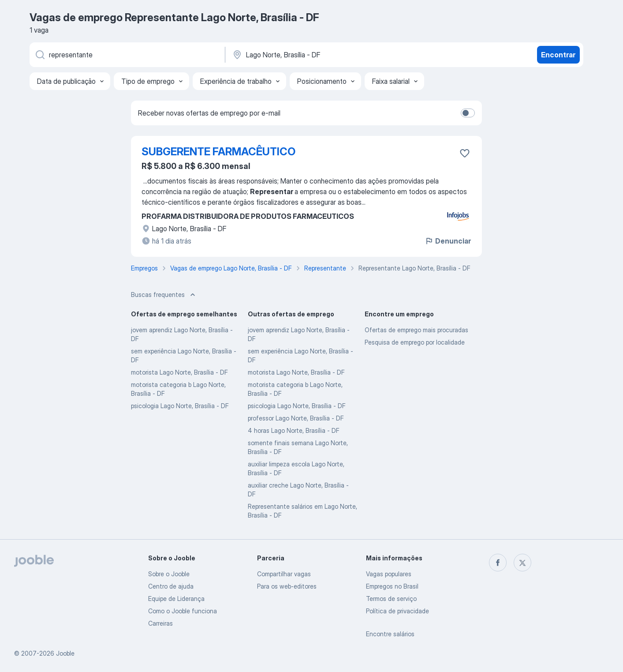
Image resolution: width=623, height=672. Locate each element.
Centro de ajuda (171, 586)
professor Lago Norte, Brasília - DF (296, 418)
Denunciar (448, 241)
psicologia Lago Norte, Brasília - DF (180, 406)
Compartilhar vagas (284, 574)
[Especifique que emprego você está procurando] (127, 55)
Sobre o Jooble (169, 574)
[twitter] (522, 563)
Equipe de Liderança (176, 599)
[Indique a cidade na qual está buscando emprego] (324, 55)
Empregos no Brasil (392, 586)
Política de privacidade (397, 611)
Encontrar (558, 55)
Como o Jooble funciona (183, 611)
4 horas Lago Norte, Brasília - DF (294, 430)
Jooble (65, 653)
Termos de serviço (391, 599)
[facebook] (498, 563)
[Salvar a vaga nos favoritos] (465, 153)
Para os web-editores (287, 586)
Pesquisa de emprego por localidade (415, 342)
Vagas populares (389, 574)
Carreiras (160, 623)
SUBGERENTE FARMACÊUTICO (218, 152)
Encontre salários (390, 634)
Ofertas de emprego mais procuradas (416, 330)
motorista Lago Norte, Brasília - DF (179, 372)
